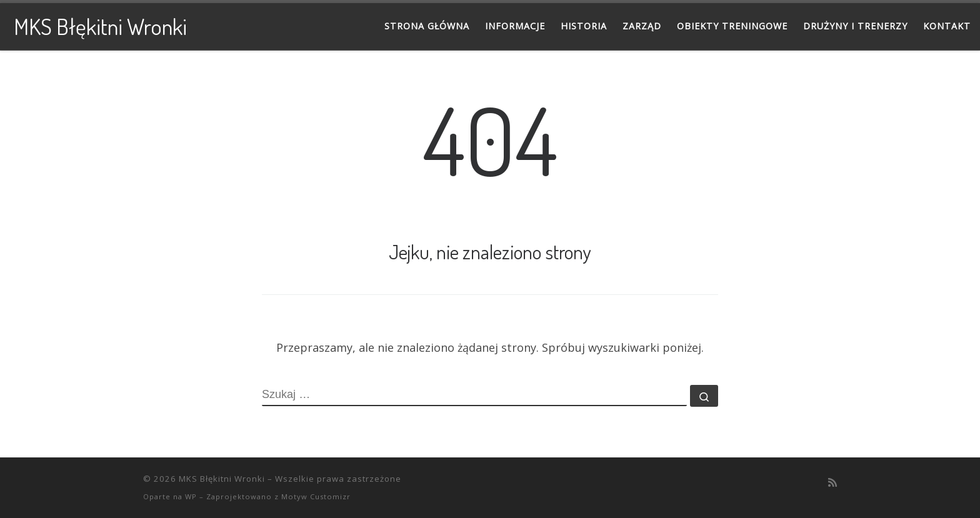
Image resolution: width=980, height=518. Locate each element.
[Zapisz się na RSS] (832, 483)
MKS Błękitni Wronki (222, 479)
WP (191, 496)
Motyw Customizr (316, 496)
